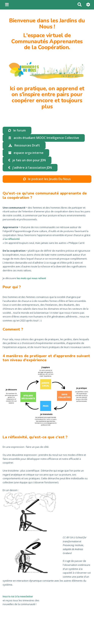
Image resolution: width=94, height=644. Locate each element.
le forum (17, 130)
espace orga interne (26, 153)
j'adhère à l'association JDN (30, 168)
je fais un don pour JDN (27, 160)
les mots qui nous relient (31, 278)
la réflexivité (12, 239)
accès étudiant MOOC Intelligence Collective (44, 138)
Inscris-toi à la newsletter (18, 596)
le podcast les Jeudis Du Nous (47, 179)
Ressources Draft (24, 145)
